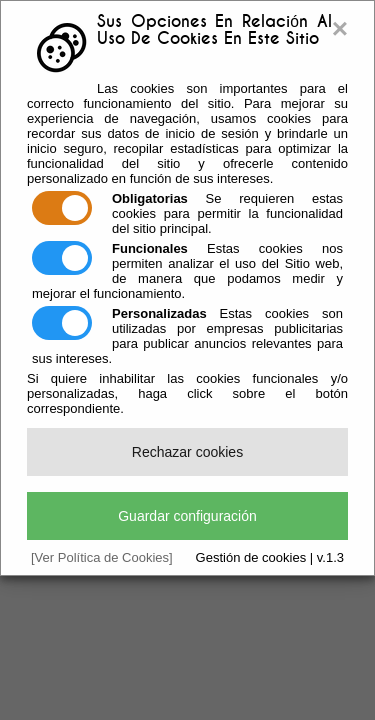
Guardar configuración (187, 516)
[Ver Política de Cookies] (102, 557)
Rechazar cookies (187, 452)
